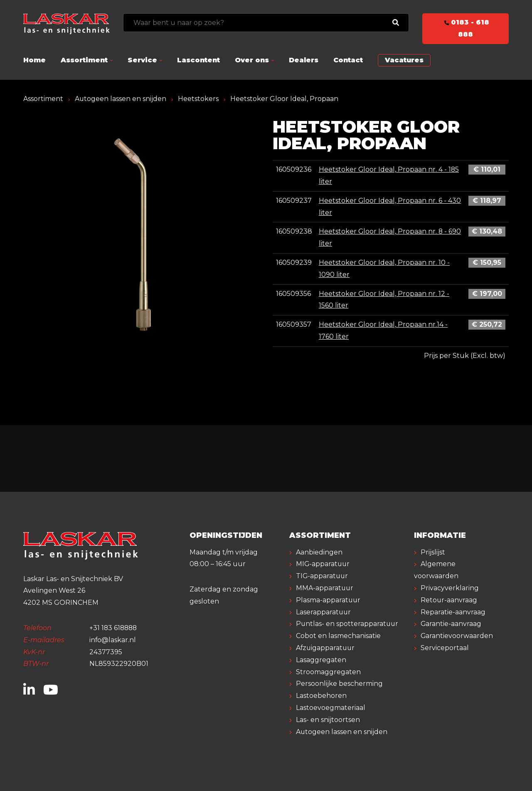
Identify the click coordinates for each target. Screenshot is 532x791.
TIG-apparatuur (323, 576)
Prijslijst (433, 552)
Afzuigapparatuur (326, 648)
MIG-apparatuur (323, 564)
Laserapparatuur (324, 612)
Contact (348, 60)
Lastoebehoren (321, 696)
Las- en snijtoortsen (328, 720)
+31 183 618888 (114, 628)
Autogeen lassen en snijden (121, 99)
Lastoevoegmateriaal (331, 708)
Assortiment (84, 60)
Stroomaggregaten (328, 672)
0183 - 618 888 (465, 28)
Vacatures (404, 60)
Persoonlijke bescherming (339, 684)
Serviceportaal (445, 648)
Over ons (252, 60)
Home (34, 60)
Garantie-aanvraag (451, 624)
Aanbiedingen (319, 552)
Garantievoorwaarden (457, 636)
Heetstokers (199, 99)
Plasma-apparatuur (329, 600)
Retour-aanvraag (449, 600)
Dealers (304, 60)
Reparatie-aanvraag (453, 612)
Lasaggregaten (321, 660)
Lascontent (198, 60)
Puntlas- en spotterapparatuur (348, 624)
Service (142, 60)
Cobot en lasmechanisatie (338, 636)
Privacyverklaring (450, 588)
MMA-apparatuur (325, 588)
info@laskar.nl (113, 640)
